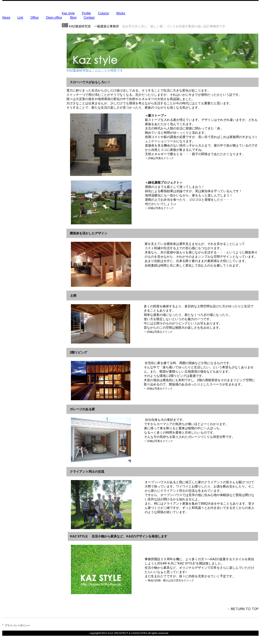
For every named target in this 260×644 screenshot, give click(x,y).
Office (35, 17)
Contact (89, 17)
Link (20, 17)
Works (121, 13)
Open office (54, 17)
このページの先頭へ (243, 609)
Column (104, 13)
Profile (87, 13)
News (6, 17)
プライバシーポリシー (17, 625)
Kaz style (68, 13)
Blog (73, 17)
